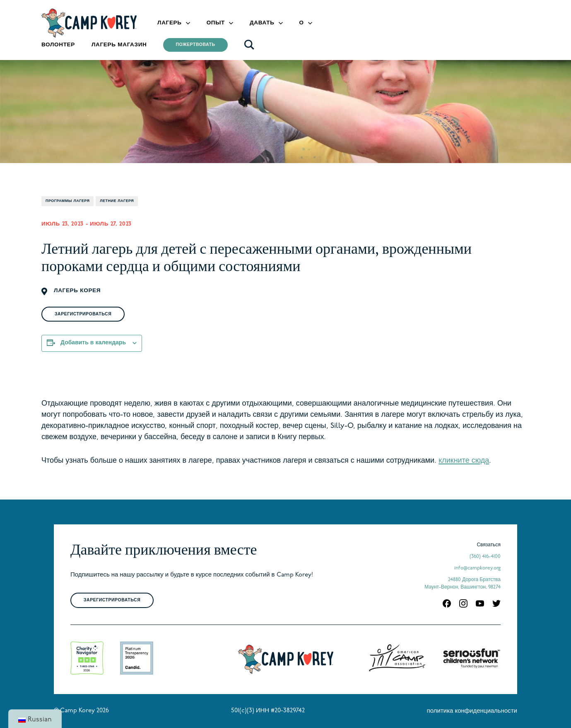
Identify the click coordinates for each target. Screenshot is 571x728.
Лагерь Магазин (119, 45)
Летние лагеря (117, 201)
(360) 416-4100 (485, 557)
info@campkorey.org (477, 568)
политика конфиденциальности (472, 711)
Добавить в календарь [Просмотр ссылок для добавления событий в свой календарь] (93, 343)
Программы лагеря (67, 201)
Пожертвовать (195, 45)
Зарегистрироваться (83, 314)
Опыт (216, 23)
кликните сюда (464, 461)
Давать (262, 23)
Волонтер (58, 45)
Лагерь (170, 23)
